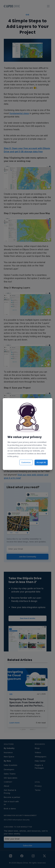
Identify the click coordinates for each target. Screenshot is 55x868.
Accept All (41, 462)
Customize (26, 462)
